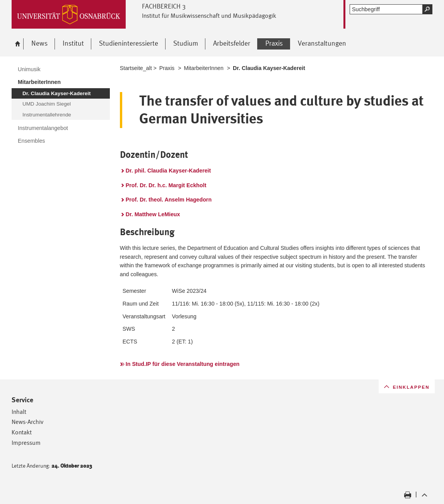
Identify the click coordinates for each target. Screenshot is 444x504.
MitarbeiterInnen (204, 68)
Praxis (167, 68)
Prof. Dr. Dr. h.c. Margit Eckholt (166, 185)
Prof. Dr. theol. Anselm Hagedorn (169, 200)
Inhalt (19, 412)
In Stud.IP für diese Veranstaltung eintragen (183, 364)
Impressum (26, 443)
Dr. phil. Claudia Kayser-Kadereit (168, 171)
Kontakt (22, 432)
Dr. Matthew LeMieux (153, 214)
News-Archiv (27, 422)
